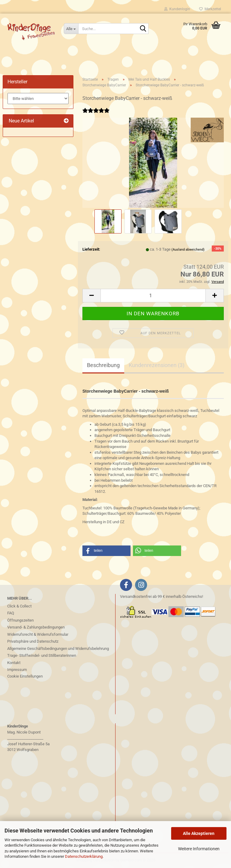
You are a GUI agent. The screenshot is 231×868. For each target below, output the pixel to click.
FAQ (11, 613)
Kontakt (14, 663)
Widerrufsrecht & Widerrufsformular (38, 634)
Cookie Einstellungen (25, 676)
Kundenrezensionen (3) (157, 365)
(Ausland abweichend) (188, 250)
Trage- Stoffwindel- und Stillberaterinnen (42, 655)
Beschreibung (103, 365)
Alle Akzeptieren (199, 833)
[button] (91, 296)
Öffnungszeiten (20, 620)
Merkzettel (210, 9)
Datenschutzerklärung (84, 856)
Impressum (17, 670)
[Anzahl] (153, 296)
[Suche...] (71, 29)
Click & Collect (19, 606)
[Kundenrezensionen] (96, 114)
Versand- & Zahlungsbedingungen (36, 627)
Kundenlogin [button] (177, 9)
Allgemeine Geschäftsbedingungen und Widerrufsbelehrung (58, 649)
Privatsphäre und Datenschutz (33, 641)
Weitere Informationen (199, 849)
